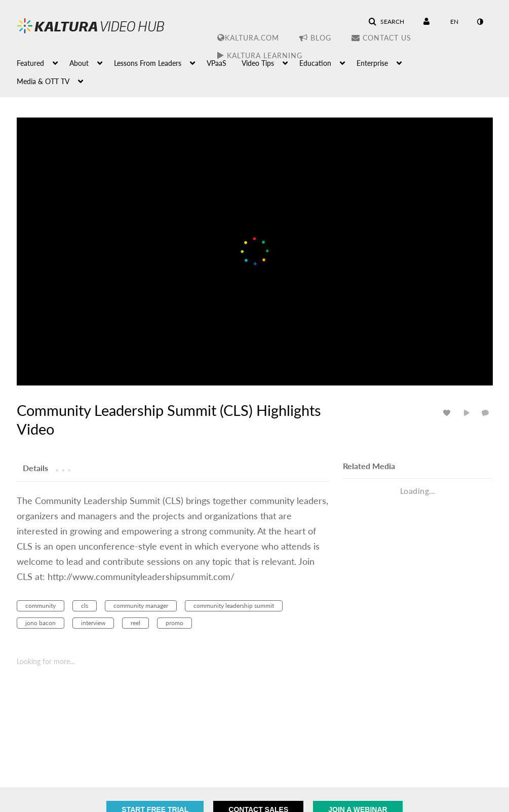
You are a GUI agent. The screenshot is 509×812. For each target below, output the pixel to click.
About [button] (79, 63)
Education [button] (315, 63)
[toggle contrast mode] (480, 22)
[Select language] (454, 22)
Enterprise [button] (372, 63)
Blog (315, 38)
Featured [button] (30, 63)
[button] (386, 22)
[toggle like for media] (448, 413)
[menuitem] (43, 62)
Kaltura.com (248, 38)
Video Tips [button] (258, 63)
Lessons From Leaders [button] (148, 63)
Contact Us (381, 38)
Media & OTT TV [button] (43, 81)
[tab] (35, 468)
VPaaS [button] (217, 63)
